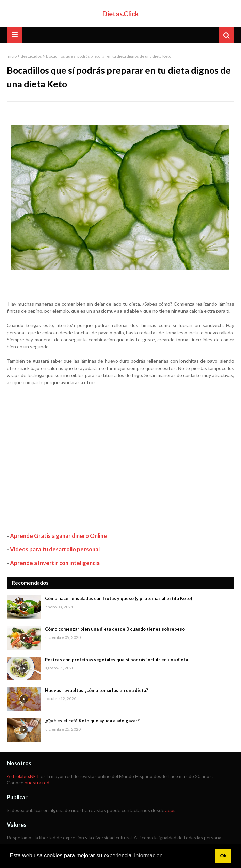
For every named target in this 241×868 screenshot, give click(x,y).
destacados (31, 56)
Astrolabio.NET (23, 776)
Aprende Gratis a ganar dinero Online (58, 536)
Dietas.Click (121, 14)
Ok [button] (223, 856)
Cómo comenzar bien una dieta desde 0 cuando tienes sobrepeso (115, 629)
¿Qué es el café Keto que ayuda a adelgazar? (92, 721)
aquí (170, 810)
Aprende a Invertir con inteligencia (55, 563)
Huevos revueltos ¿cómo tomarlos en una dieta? (97, 690)
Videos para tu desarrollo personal (55, 549)
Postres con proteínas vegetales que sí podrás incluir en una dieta (116, 660)
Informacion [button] (148, 856)
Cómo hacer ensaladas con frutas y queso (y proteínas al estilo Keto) (118, 598)
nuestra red (37, 782)
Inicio (12, 56)
